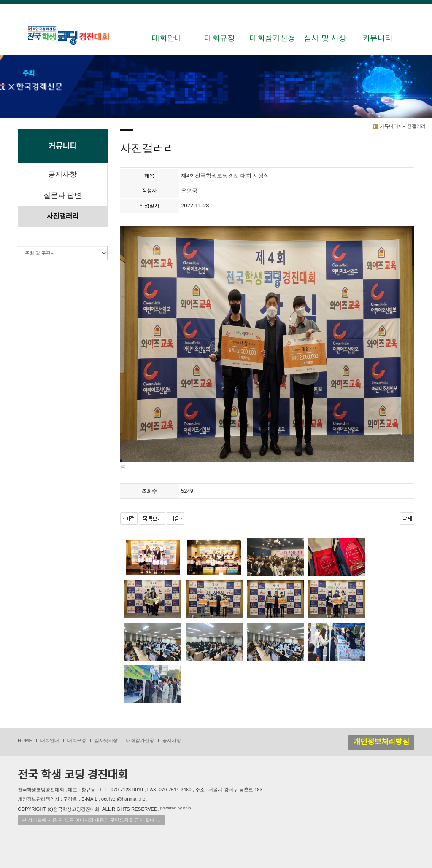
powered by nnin (176, 808)
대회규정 (220, 38)
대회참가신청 (273, 38)
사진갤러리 (62, 216)
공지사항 (62, 174)
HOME (25, 740)
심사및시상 (106, 740)
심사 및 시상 (325, 38)
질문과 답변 (62, 195)
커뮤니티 (378, 38)
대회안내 (167, 38)
